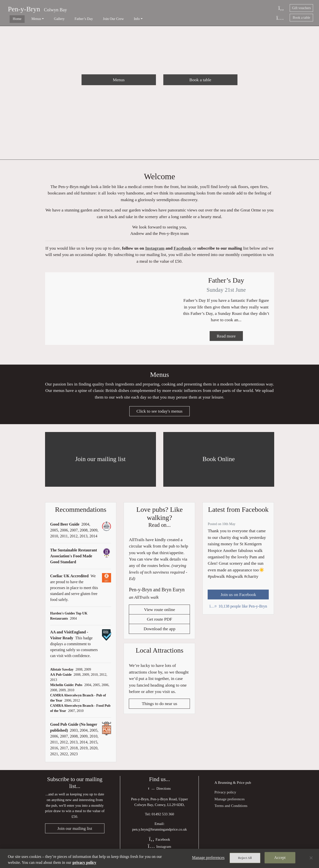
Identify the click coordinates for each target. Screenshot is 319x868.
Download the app (159, 634)
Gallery (48, 19)
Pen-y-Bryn (24, 9)
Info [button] (115, 19)
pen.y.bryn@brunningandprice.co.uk (159, 834)
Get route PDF (159, 624)
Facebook (183, 250)
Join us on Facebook (238, 599)
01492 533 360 (163, 819)
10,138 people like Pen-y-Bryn (238, 611)
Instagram (155, 250)
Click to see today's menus (159, 416)
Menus (119, 80)
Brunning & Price (231, 787)
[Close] (311, 858)
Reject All (245, 859)
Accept (280, 858)
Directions (159, 793)
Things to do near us (160, 709)
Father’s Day (69, 19)
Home (13, 19)
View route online (159, 614)
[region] (159, 858)
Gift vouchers (301, 8)
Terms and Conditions (231, 810)
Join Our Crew (95, 19)
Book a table (301, 18)
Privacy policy (225, 796)
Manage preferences (229, 803)
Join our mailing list (75, 834)
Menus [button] (29, 19)
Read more (226, 339)
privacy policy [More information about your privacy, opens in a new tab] (84, 862)
